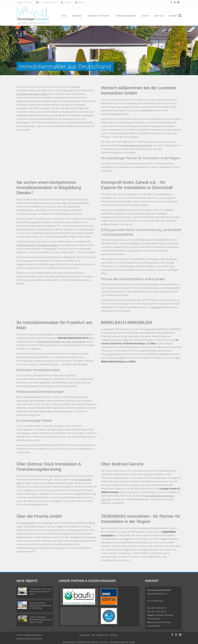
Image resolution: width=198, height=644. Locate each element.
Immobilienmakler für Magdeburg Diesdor (37, 245)
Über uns (159, 16)
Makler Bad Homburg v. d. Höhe (118, 361)
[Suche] (181, 17)
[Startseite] (36, 15)
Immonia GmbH (35, 639)
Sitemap (114, 635)
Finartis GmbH (27, 523)
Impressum (84, 635)
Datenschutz (102, 635)
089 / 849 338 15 (27, 2)
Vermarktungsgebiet (126, 16)
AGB (93, 635)
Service (145, 16)
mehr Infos (156, 307)
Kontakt (173, 16)
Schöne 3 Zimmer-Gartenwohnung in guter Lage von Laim (41, 619)
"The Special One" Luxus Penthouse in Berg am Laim (41, 591)
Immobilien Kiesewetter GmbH (32, 94)
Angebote (77, 16)
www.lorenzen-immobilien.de (137, 145)
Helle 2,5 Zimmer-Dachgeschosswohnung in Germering (40, 605)
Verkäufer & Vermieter (99, 16)
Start (64, 16)
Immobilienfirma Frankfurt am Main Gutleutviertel (61, 342)
